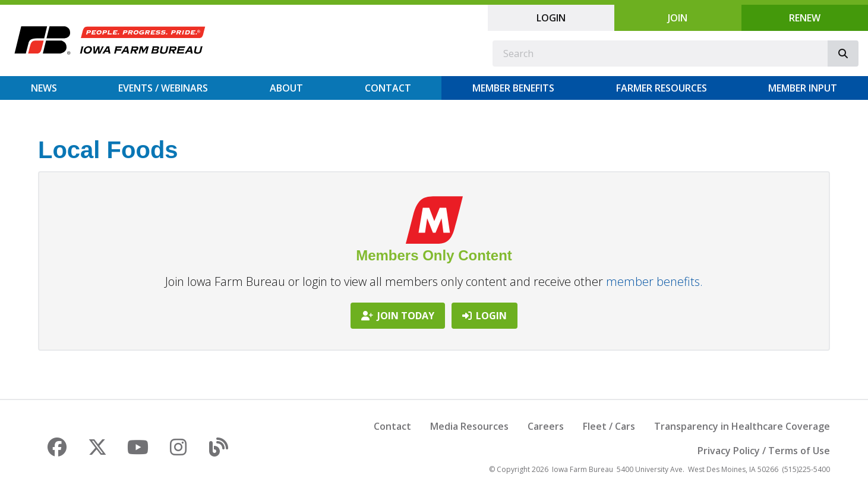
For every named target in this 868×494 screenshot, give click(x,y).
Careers (546, 426)
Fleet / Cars (609, 426)
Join (678, 18)
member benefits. (654, 281)
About (286, 88)
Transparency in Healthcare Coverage (742, 426)
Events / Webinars (163, 88)
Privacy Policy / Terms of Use (764, 451)
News (44, 88)
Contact (388, 88)
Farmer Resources (662, 88)
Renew (805, 18)
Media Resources (469, 426)
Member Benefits (513, 88)
